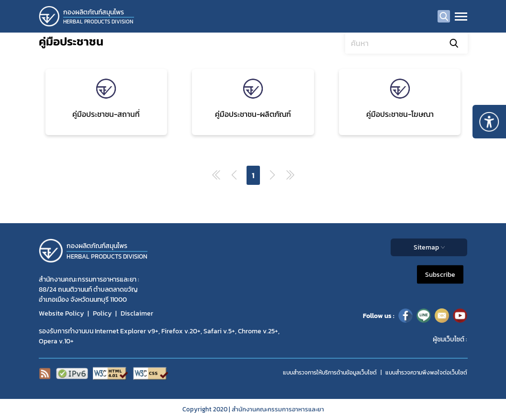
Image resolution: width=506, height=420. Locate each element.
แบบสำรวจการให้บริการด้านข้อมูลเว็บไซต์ (330, 373)
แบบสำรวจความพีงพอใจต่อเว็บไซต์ (426, 373)
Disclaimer (137, 313)
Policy (102, 313)
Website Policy (61, 313)
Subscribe (440, 275)
